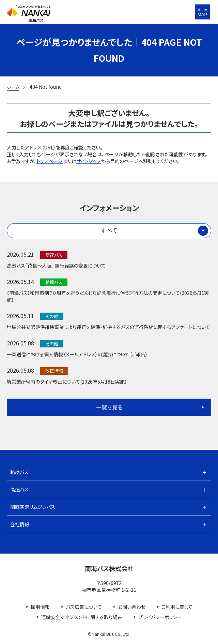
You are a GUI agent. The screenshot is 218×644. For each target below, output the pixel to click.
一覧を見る (109, 407)
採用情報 (40, 607)
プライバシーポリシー (160, 617)
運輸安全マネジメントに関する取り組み (82, 617)
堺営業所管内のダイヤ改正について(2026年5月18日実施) (67, 382)
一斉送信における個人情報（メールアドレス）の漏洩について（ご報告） (77, 354)
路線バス (19, 472)
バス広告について (84, 607)
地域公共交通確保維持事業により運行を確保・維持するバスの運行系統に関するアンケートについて (108, 327)
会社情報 (20, 524)
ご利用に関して (177, 607)
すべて (109, 230)
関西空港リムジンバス (33, 507)
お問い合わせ (132, 607)
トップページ (50, 161)
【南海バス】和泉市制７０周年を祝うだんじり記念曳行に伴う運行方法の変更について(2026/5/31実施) (108, 296)
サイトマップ (89, 161)
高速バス (19, 489)
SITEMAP (203, 12)
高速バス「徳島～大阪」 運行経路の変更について (56, 266)
